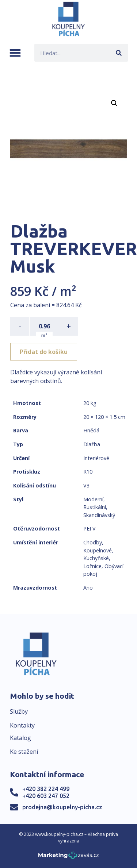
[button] (15, 53)
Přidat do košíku (44, 352)
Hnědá (91, 430)
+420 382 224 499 (46, 789)
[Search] (119, 53)
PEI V (90, 528)
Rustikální (95, 507)
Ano (88, 588)
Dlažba (92, 444)
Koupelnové (98, 550)
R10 (88, 472)
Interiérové (96, 458)
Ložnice (92, 566)
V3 (86, 485)
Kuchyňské (96, 558)
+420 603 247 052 (46, 796)
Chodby (93, 542)
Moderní (93, 499)
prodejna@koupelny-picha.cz (62, 807)
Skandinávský (99, 515)
